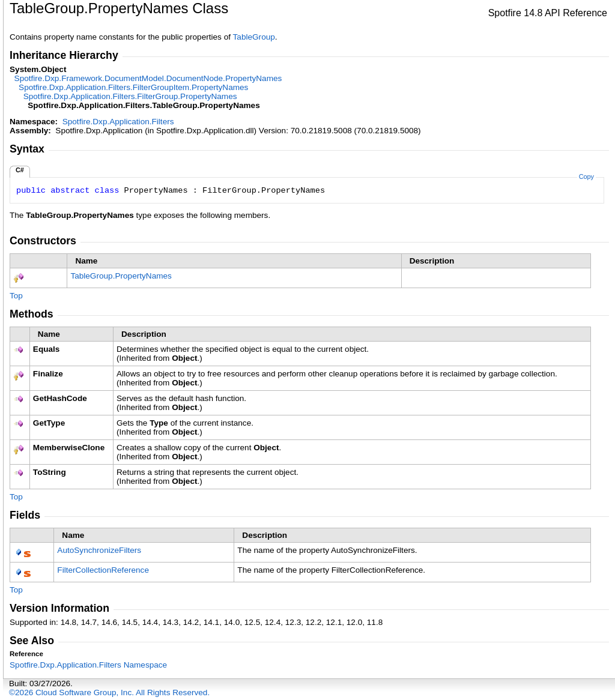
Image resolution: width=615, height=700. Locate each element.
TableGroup (254, 37)
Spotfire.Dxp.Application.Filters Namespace (88, 665)
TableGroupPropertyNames (121, 276)
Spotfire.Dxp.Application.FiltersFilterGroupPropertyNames (130, 96)
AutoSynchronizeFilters (99, 550)
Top (16, 296)
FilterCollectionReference (103, 570)
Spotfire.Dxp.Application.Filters (118, 122)
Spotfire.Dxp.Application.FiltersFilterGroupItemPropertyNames (133, 87)
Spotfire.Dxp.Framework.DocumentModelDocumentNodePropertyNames (148, 78)
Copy (586, 177)
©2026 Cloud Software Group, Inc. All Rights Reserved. (109, 692)
